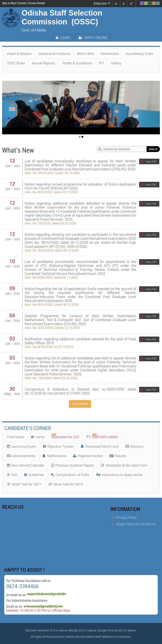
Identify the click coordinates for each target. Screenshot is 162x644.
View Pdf (151, 161)
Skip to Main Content (14, 3)
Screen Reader (37, 3)
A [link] (116, 3)
